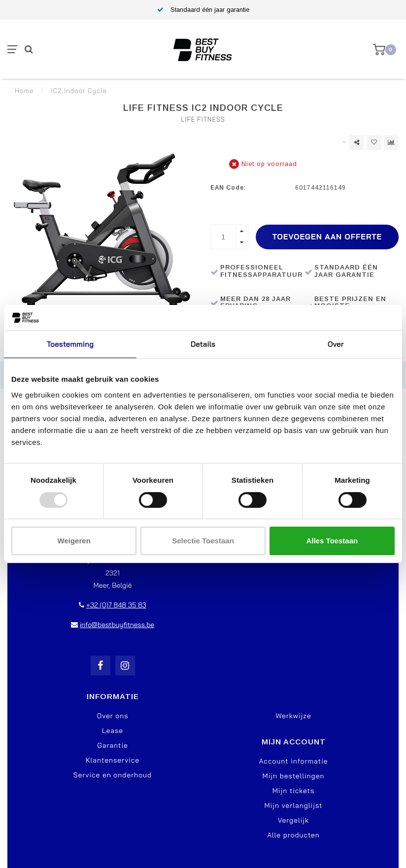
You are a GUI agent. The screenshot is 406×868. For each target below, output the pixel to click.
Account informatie (293, 761)
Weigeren (74, 541)
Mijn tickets (294, 791)
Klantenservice (113, 760)
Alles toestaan (332, 541)
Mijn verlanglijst (294, 805)
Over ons (112, 716)
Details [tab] (203, 344)
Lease (113, 731)
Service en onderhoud (113, 775)
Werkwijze (294, 716)
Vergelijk (293, 820)
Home (24, 91)
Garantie (113, 745)
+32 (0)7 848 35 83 (116, 605)
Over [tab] (336, 344)
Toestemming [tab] (70, 344)
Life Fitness (203, 119)
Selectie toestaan (203, 541)
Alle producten (293, 835)
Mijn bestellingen (294, 776)
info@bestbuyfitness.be (117, 625)
